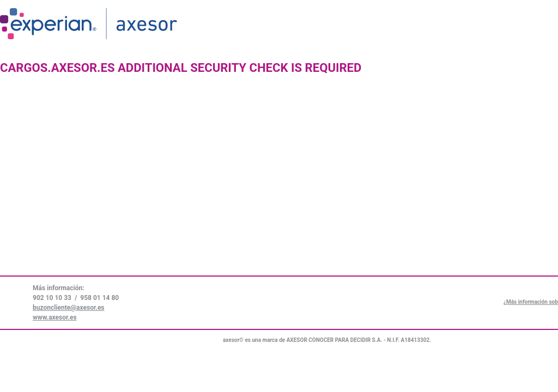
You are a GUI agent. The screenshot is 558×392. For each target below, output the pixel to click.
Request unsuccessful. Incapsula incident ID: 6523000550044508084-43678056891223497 (279, 196)
